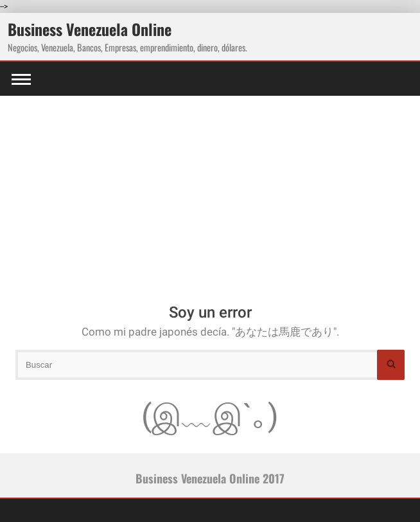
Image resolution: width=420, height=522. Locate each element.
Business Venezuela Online (90, 29)
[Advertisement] (210, 192)
